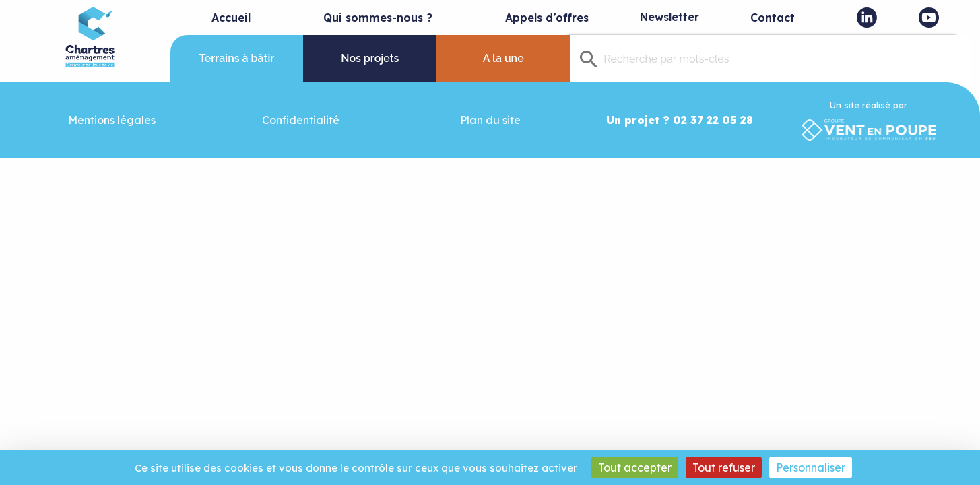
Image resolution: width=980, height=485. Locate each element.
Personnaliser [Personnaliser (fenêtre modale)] (811, 467)
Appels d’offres (547, 18)
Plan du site (490, 120)
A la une (503, 58)
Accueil (231, 18)
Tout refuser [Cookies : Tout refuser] (724, 467)
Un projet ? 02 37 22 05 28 (680, 120)
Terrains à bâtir (237, 58)
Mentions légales (112, 120)
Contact (773, 18)
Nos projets (370, 58)
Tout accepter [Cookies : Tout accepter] (635, 467)
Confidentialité (301, 120)
